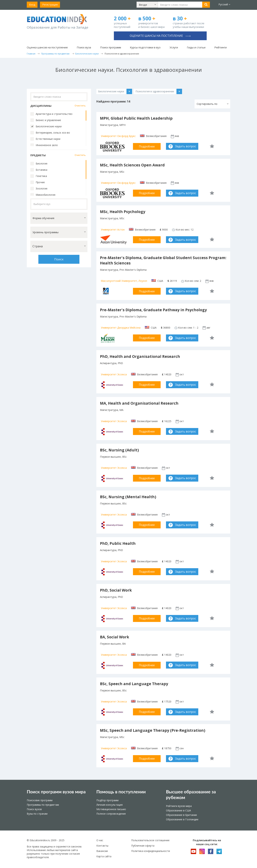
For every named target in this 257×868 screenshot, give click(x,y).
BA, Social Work (114, 637)
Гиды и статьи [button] (196, 47)
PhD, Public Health (118, 543)
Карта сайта (104, 856)
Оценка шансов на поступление (47, 47)
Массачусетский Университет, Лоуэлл (124, 281)
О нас (100, 840)
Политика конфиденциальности (151, 851)
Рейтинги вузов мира (179, 806)
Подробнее (147, 146)
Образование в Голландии (182, 819)
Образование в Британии (181, 815)
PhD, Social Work (116, 590)
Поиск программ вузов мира (56, 792)
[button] (147, 5)
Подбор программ (107, 800)
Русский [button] (224, 4)
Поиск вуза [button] (84, 47)
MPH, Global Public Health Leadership (136, 118)
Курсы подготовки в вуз (145, 47)
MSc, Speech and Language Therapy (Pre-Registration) (153, 730)
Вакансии (102, 851)
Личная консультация (109, 805)
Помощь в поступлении (121, 792)
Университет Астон (113, 230)
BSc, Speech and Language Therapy (134, 684)
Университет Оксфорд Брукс (118, 136)
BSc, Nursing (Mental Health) (128, 497)
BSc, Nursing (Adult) (119, 450)
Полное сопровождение (111, 814)
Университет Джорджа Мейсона (121, 328)
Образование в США (178, 810)
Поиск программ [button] (111, 47)
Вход (32, 5)
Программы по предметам (43, 805)
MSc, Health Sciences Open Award (132, 165)
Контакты (102, 846)
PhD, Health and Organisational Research (140, 356)
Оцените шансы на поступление (160, 36)
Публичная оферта (143, 846)
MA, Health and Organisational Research (139, 403)
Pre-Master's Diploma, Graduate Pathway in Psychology (153, 310)
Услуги (174, 47)
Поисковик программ (40, 800)
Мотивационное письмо (111, 809)
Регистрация (50, 5)
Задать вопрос (186, 146)
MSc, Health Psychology (123, 212)
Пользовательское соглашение (150, 840)
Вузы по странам (37, 814)
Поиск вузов (34, 809)
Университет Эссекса (114, 374)
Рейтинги (221, 47)
